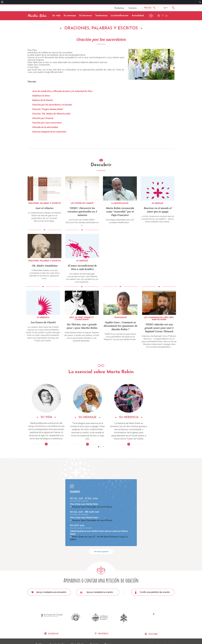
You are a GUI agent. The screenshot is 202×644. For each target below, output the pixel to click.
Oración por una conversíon (47, 123)
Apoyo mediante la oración (96, 586)
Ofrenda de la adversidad (45, 127)
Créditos (40, 636)
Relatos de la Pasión (42, 100)
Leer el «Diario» (44, 208)
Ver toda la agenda (101, 546)
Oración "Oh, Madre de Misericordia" (51, 114)
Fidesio (161, 636)
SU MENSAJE (101, 417)
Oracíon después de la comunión (49, 132)
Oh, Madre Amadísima (45, 266)
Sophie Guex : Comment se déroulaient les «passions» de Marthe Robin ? (120, 326)
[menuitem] (2, 2)
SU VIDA (51, 417)
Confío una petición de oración (152, 586)
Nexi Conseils (169, 636)
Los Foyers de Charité (43, 322)
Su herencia (86, 16)
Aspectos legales (57, 636)
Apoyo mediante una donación (49, 586)
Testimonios (101, 16)
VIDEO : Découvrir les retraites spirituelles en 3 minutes (82, 212)
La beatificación (120, 16)
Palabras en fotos (41, 96)
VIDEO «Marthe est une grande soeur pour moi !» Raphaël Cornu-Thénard (159, 328)
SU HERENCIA (151, 417)
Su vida (56, 16)
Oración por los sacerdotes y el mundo (52, 105)
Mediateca (119, 8)
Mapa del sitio (78, 636)
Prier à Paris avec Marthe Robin (84, 498)
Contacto (133, 8)
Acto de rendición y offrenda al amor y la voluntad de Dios (62, 91)
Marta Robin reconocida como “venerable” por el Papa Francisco (120, 212)
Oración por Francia (43, 118)
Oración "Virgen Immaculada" (48, 109)
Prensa (108, 636)
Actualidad (138, 16)
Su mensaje (70, 16)
